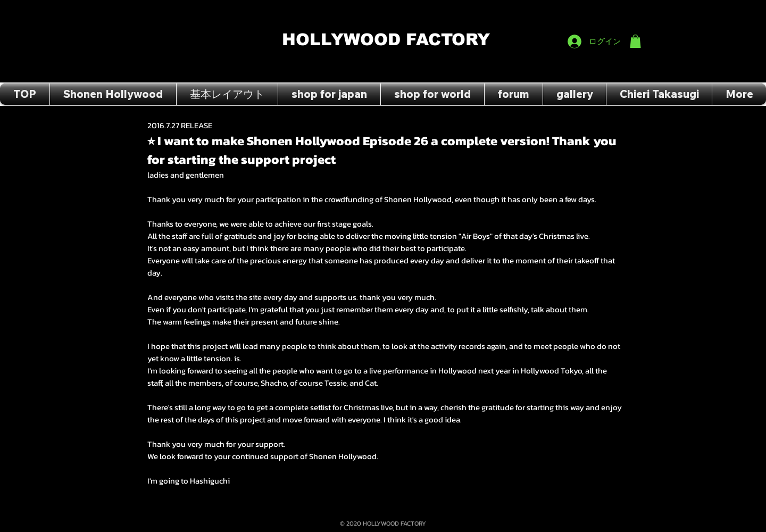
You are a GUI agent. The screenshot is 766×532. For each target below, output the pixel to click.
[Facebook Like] (621, 11)
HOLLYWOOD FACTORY (386, 40)
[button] (635, 41)
